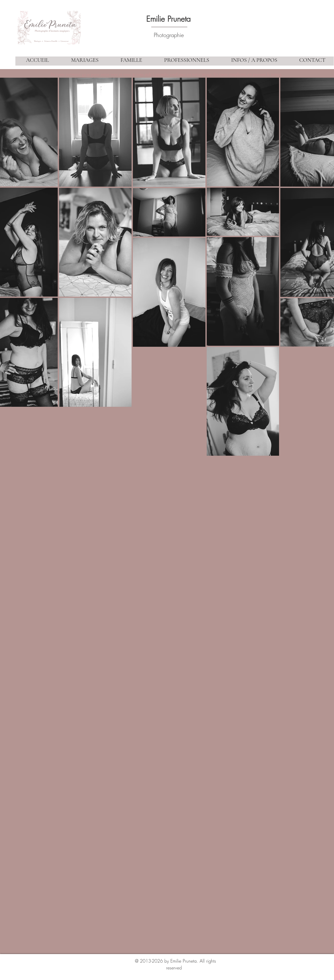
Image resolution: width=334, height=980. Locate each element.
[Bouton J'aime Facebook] (304, 940)
